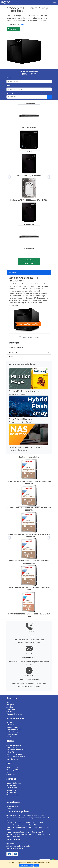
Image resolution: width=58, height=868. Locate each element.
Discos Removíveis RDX (15, 754)
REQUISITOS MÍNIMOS (16, 348)
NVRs (8, 772)
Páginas (9, 808)
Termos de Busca (13, 806)
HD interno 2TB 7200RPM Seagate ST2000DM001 (29, 200)
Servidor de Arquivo (14, 745)
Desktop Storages (13, 732)
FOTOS (11, 357)
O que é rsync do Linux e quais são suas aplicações (25, 815)
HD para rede (11, 725)
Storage (9, 722)
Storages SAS (11, 792)
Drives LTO (10, 752)
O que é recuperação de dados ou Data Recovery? (25, 832)
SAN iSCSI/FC (11, 712)
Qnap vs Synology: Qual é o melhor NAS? (21, 825)
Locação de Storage (14, 783)
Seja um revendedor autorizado (18, 846)
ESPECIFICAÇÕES (14, 343)
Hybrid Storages (12, 734)
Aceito (36, 865)
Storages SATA (12, 790)
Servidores (10, 702)
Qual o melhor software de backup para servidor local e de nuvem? (28, 819)
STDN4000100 (29, 248)
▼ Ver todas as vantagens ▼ (29, 337)
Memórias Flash (12, 709)
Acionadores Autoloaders (16, 757)
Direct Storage (12, 788)
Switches (10, 707)
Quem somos (11, 844)
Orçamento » (14, 29)
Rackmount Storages (14, 729)
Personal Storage (13, 727)
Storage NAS (11, 785)
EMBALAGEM (13, 352)
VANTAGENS (13, 272)
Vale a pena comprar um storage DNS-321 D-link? (25, 822)
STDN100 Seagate (29, 127)
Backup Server (12, 747)
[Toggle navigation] (55, 3)
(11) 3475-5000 (29, 74)
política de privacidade (26, 865)
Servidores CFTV (12, 767)
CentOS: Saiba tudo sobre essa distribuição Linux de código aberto (28, 828)
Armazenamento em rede (16, 750)
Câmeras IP (11, 775)
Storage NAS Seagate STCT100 (29, 176)
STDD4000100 (29, 224)
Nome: (9, 78)
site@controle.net (29, 658)
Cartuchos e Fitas (13, 759)
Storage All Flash (13, 795)
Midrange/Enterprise (14, 714)
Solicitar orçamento (29, 261)
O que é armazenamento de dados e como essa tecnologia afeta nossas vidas (28, 835)
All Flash (9, 737)
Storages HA (11, 705)
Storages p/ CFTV (13, 770)
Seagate (22, 24)
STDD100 (29, 152)
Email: (9, 86)
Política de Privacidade (15, 848)
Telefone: (10, 93)
